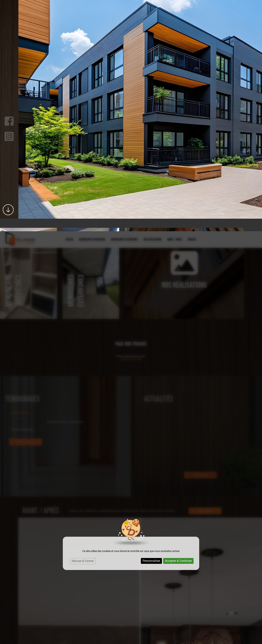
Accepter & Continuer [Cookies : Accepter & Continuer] (178, 330)
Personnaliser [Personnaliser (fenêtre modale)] (151, 330)
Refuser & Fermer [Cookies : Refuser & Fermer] (83, 330)
